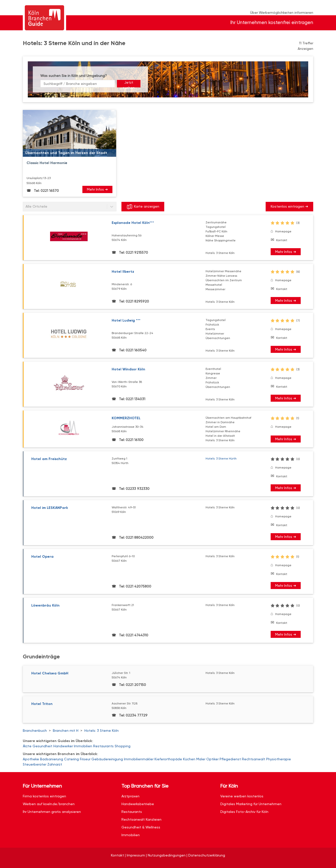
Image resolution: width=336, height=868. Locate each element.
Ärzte (27, 746)
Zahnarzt (55, 764)
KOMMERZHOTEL (126, 418)
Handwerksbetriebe (138, 804)
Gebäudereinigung (107, 759)
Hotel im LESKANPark (50, 508)
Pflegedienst (230, 759)
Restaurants (103, 746)
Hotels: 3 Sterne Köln (102, 731)
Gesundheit (42, 746)
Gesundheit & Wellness (141, 827)
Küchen (189, 759)
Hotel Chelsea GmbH (50, 673)
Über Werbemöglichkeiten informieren (282, 13)
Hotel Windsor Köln (128, 369)
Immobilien (83, 746)
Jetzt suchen (129, 84)
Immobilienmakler (139, 759)
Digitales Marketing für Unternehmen (251, 804)
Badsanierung (52, 759)
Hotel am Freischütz (49, 459)
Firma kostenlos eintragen (44, 796)
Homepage (283, 231)
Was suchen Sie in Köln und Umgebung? (74, 76)
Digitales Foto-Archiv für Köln (244, 812)
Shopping (123, 746)
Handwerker (63, 746)
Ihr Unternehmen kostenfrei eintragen (272, 22)
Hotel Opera (42, 557)
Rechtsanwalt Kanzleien (141, 819)
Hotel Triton (42, 704)
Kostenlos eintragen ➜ (289, 206)
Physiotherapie (279, 759)
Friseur (85, 759)
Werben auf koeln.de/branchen (49, 804)
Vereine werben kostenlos (242, 796)
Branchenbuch (35, 731)
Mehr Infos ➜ (97, 189)
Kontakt (282, 240)
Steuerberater (35, 764)
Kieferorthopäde (168, 759)
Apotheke (31, 759)
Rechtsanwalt (254, 759)
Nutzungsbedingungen (167, 855)
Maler (201, 759)
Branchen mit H (66, 731)
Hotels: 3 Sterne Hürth (221, 459)
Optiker (212, 759)
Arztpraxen (130, 796)
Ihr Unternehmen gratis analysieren (52, 812)
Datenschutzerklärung (207, 855)
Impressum (136, 855)
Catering (71, 759)
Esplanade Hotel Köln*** (133, 223)
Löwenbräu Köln (45, 605)
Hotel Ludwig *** (126, 320)
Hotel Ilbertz (123, 272)
